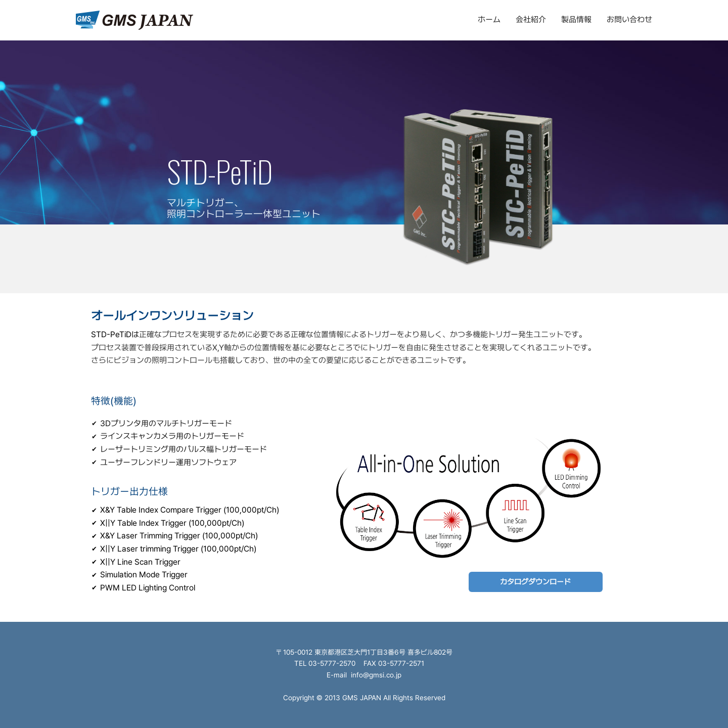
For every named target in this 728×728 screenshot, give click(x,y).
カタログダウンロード (535, 582)
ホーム (489, 19)
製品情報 (576, 19)
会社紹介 (531, 19)
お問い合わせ (629, 19)
